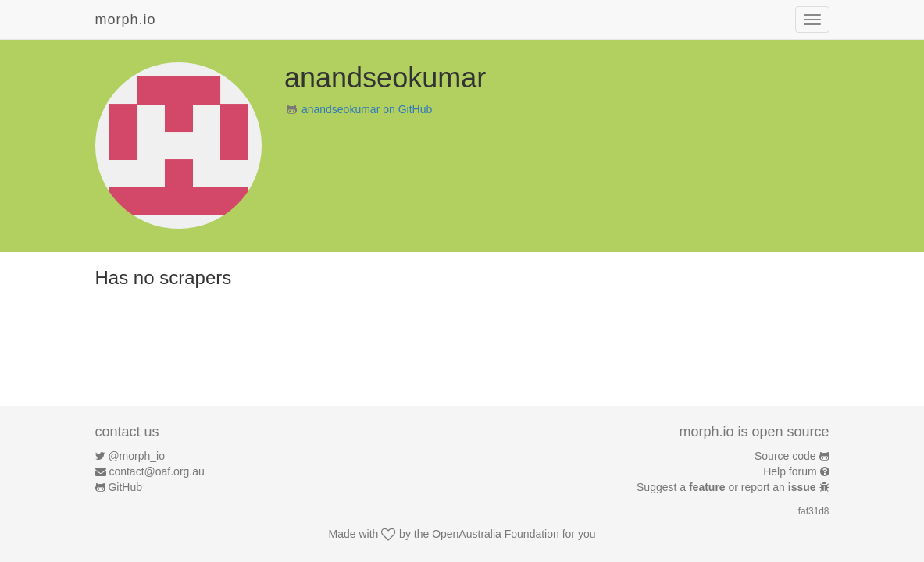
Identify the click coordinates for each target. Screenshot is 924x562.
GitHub (125, 487)
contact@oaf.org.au (156, 471)
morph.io (126, 20)
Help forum (790, 471)
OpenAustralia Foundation (496, 534)
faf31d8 (814, 511)
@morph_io (136, 456)
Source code (785, 456)
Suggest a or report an (728, 487)
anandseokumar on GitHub (367, 109)
